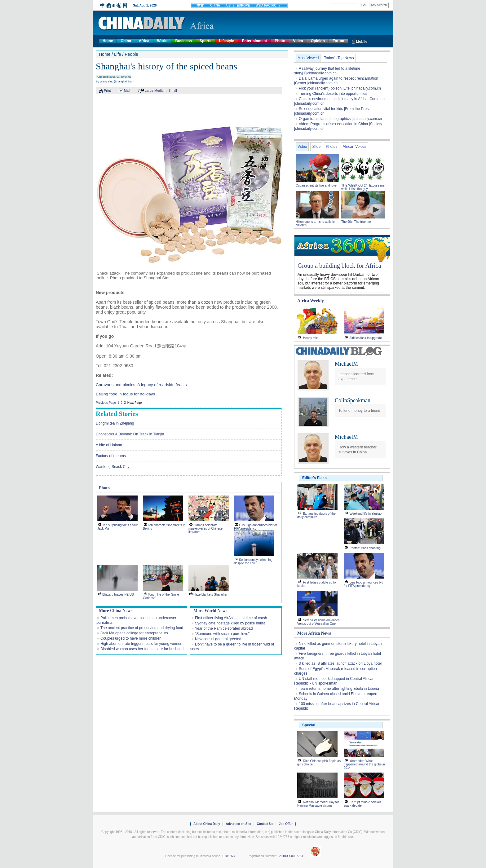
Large (149, 90)
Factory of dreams (111, 456)
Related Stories (117, 414)
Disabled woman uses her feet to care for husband (142, 649)
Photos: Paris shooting (365, 548)
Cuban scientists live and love (317, 185)
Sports (205, 41)
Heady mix (310, 338)
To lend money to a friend (359, 411)
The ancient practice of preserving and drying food (142, 628)
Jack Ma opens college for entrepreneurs (134, 633)
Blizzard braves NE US (118, 595)
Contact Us (265, 824)
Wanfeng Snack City (113, 467)
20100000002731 (291, 856)
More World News (210, 611)
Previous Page (106, 403)
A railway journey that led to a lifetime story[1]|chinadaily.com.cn (327, 71)
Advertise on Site (238, 824)
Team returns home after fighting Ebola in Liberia (339, 689)
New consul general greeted (218, 639)
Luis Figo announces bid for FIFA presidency (256, 527)
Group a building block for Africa (339, 266)
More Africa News (314, 633)
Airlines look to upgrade (366, 338)
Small (173, 90)
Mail (127, 90)
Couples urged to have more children (131, 638)
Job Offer (286, 824)
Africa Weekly (311, 301)
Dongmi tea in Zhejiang (115, 423)
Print (107, 90)
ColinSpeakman (353, 400)
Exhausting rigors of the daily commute (316, 515)
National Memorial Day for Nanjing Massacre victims (318, 804)
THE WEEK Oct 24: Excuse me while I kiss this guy (363, 187)
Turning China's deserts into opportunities (333, 94)
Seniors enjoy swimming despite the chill (253, 562)
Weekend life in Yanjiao (366, 514)
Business (183, 41)
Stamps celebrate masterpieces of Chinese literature (205, 529)
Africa (144, 41)
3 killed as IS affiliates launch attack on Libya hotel (340, 663)
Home (108, 41)
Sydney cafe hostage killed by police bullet (230, 623)
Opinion (318, 41)
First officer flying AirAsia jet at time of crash (231, 618)
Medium (160, 90)
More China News (116, 611)
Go (363, 5)
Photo (280, 41)
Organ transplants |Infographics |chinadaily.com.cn (340, 119)
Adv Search (379, 5)
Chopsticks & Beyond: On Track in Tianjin (130, 434)
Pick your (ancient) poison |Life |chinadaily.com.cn (340, 88)
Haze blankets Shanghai (210, 595)
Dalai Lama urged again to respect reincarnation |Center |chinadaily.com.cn (336, 81)
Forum (338, 41)
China (126, 41)
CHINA (215, 5)
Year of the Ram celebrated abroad (224, 628)
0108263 (229, 856)
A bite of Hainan (109, 445)
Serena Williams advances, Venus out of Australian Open (319, 622)
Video (298, 41)
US (228, 5)
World (162, 41)
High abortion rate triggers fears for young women (141, 644)
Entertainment (255, 41)
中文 (200, 6)
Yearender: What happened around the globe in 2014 (364, 764)
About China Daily (207, 824)
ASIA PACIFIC (266, 5)
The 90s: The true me (356, 222)
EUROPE (243, 5)
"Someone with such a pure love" (222, 634)
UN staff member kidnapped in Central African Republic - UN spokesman (334, 681)
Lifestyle (227, 41)
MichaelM (346, 364)
